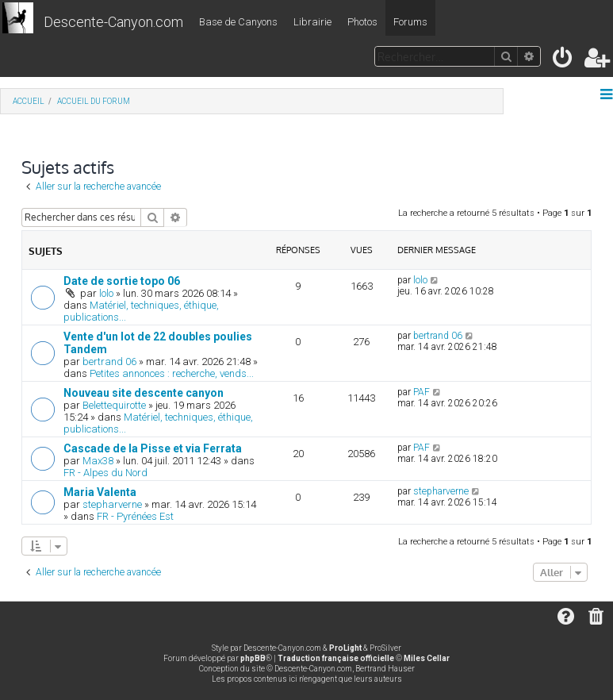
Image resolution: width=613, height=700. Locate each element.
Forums (410, 22)
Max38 (98, 461)
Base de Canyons (238, 22)
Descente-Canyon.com (113, 22)
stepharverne (112, 504)
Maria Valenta (100, 492)
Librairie (312, 22)
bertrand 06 (109, 362)
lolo (106, 293)
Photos (362, 22)
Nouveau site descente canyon (144, 393)
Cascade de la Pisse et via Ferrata (153, 448)
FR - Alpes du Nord (105, 473)
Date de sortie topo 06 (122, 281)
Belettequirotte (114, 405)
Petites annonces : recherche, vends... (172, 373)
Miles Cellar (427, 658)
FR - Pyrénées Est (135, 516)
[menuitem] (563, 61)
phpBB (253, 658)
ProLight (345, 648)
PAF (421, 392)
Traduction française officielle (336, 658)
